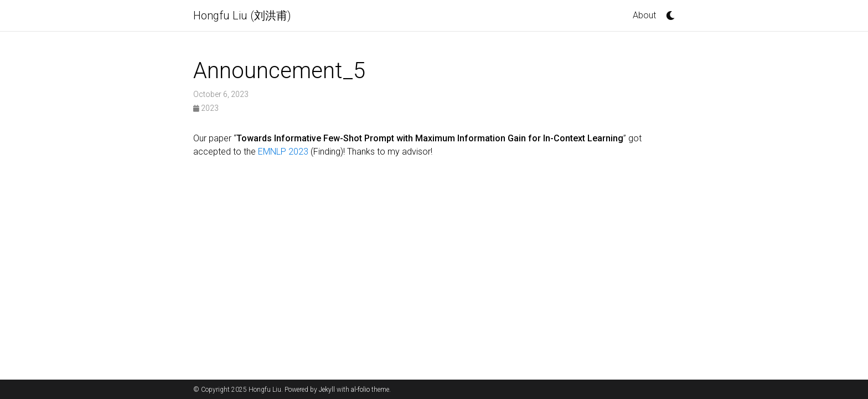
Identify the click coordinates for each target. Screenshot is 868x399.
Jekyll (327, 390)
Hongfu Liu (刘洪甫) (242, 16)
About (644, 15)
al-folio (360, 390)
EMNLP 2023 (283, 152)
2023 (206, 108)
